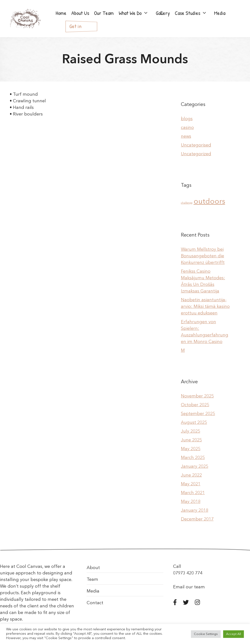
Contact (95, 603)
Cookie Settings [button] (206, 634)
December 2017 (197, 519)
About (93, 568)
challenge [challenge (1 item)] (187, 203)
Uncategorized (196, 154)
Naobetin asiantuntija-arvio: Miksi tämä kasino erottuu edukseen (205, 307)
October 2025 (195, 405)
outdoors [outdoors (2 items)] (209, 202)
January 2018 (195, 510)
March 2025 (193, 458)
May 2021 (191, 484)
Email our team (189, 587)
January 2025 (195, 467)
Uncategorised (196, 145)
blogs (187, 119)
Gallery (163, 13)
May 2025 (191, 449)
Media (93, 591)
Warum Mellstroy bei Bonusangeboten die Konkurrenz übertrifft (203, 256)
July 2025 (191, 431)
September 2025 (198, 414)
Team (92, 580)
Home (61, 13)
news (186, 136)
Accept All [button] (234, 634)
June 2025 (191, 440)
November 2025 (197, 396)
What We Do (136, 13)
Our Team (104, 13)
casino (187, 128)
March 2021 (193, 493)
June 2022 (191, 475)
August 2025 (194, 423)
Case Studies (193, 13)
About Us (80, 13)
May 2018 (191, 502)
